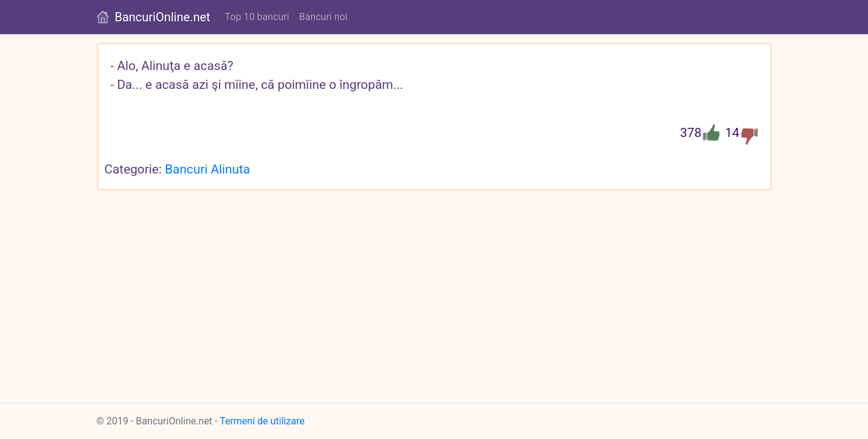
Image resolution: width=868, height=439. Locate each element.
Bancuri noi (323, 17)
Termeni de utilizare (262, 421)
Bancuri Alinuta (207, 169)
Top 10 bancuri (257, 17)
